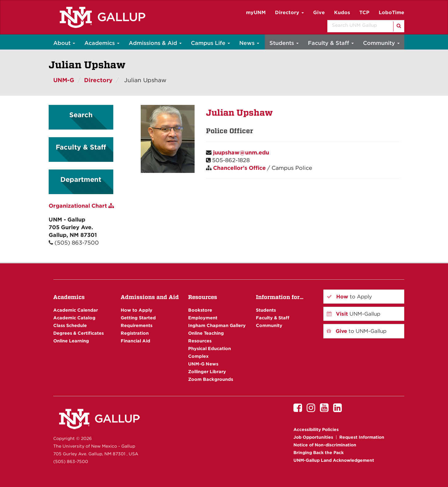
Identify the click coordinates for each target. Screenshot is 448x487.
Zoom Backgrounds (211, 379)
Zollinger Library (207, 371)
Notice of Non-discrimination (325, 445)
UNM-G (64, 80)
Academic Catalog (74, 318)
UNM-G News (203, 364)
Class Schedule (70, 325)
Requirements (137, 325)
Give (319, 12)
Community (381, 43)
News (249, 43)
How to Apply (137, 310)
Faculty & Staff (331, 43)
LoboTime (391, 12)
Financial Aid (135, 341)
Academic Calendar (76, 310)
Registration (135, 333)
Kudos (342, 12)
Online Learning (71, 341)
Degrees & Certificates (79, 333)
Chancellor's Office (239, 168)
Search (81, 115)
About (64, 43)
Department (81, 179)
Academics (102, 43)
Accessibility (316, 429)
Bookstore (200, 310)
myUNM (256, 12)
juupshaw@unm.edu (241, 152)
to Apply (349, 297)
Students (284, 43)
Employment (203, 318)
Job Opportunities (313, 437)
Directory (289, 12)
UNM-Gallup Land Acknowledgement (334, 460)
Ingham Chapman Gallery (217, 325)
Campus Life (210, 43)
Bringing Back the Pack (319, 453)
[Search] (398, 26)
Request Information (362, 437)
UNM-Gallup (353, 314)
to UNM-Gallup (357, 331)
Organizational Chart (81, 206)
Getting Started (138, 318)
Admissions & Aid (155, 43)
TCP (364, 12)
